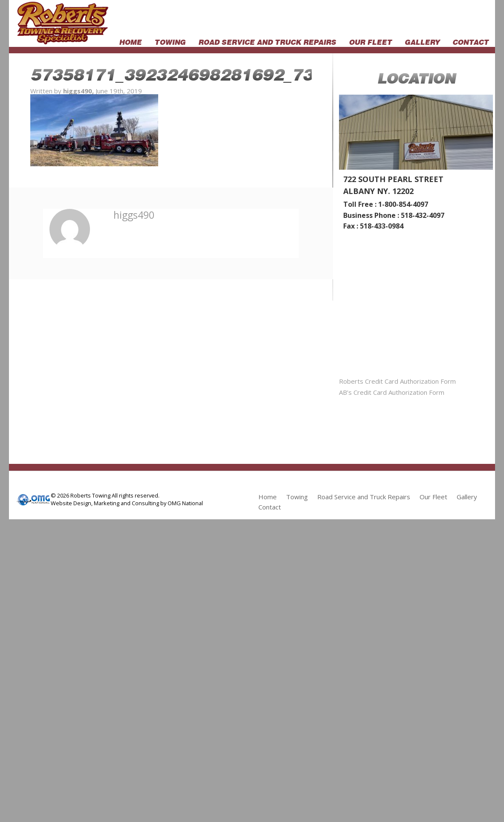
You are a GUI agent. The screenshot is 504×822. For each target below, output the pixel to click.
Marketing (107, 503)
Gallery (422, 41)
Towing (170, 41)
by (163, 503)
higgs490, (79, 91)
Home (130, 41)
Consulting (145, 503)
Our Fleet (370, 41)
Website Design (71, 503)
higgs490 (134, 215)
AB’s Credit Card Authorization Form (392, 392)
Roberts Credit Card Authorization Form (397, 381)
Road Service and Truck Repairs (267, 41)
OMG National (185, 503)
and (126, 503)
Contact (471, 41)
